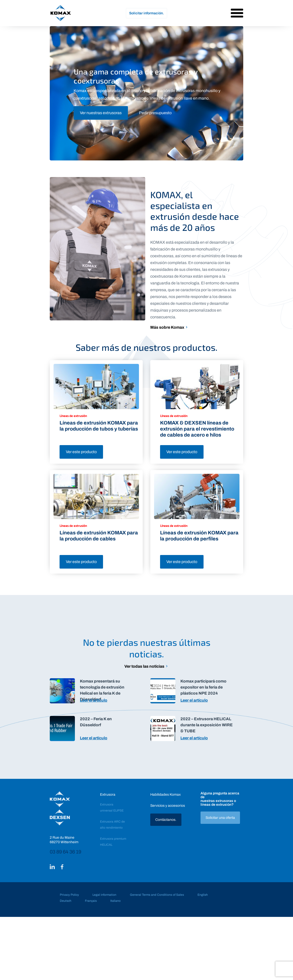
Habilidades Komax (165, 795)
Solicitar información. (146, 13)
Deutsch (66, 901)
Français (91, 901)
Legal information (104, 895)
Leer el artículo (94, 700)
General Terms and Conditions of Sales (157, 895)
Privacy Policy (69, 895)
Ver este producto (81, 452)
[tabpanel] (146, 93)
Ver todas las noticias (144, 666)
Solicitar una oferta (220, 818)
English (203, 895)
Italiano (115, 901)
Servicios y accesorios (168, 806)
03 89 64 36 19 (65, 852)
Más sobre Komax (167, 327)
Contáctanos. (166, 820)
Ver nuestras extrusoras (101, 113)
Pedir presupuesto (155, 113)
